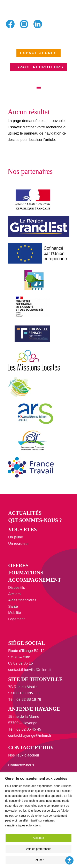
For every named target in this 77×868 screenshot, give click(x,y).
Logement (16, 619)
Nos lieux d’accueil (24, 755)
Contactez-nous (21, 765)
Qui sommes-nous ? (35, 520)
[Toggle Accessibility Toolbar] (69, 860)
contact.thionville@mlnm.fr (30, 670)
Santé (13, 607)
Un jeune (16, 537)
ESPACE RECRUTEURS (38, 67)
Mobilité (15, 613)
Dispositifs (17, 588)
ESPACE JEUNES (38, 53)
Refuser (38, 860)
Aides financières (22, 600)
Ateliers (14, 594)
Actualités (25, 513)
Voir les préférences (39, 849)
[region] (38, 820)
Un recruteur (18, 544)
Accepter (38, 838)
